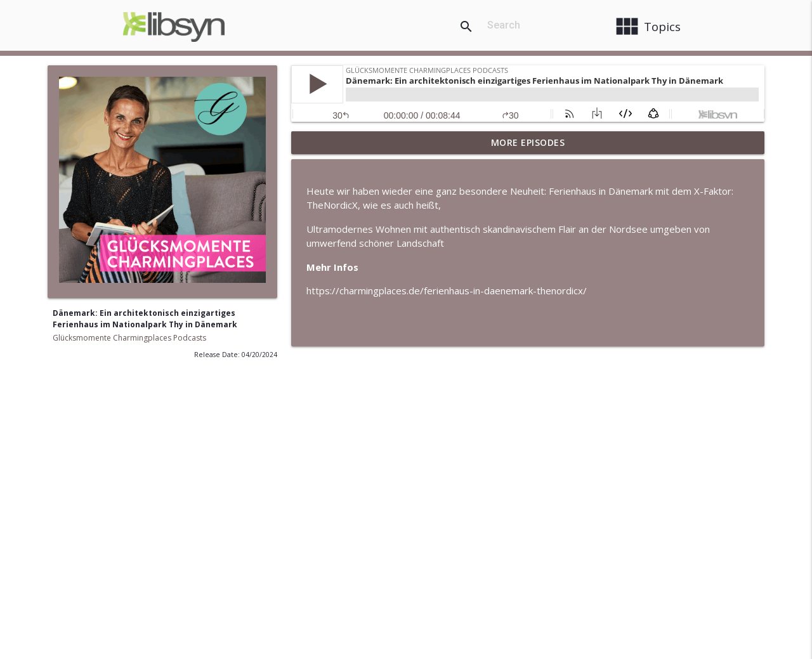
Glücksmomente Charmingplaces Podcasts (129, 338)
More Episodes (528, 142)
